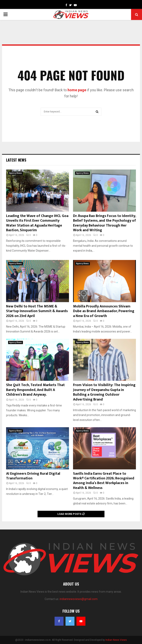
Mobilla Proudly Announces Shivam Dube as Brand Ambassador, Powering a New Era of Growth (104, 311)
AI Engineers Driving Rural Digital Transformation (33, 476)
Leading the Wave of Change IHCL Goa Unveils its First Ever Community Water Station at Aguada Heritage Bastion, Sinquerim (37, 223)
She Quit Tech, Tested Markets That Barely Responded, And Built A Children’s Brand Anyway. (35, 390)
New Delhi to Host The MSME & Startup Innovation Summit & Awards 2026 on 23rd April (37, 311)
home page (77, 90)
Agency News (16, 173)
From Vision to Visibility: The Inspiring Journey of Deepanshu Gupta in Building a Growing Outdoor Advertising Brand (104, 392)
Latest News (16, 160)
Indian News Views (116, 640)
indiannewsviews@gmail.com (79, 599)
